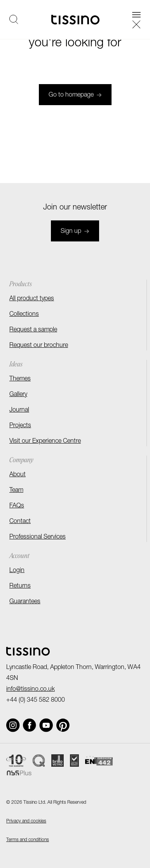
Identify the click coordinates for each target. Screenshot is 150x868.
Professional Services (37, 537)
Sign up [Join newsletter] (75, 232)
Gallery (18, 395)
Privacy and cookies (26, 821)
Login (17, 571)
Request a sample (33, 330)
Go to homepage (75, 95)
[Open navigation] (136, 19)
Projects (20, 426)
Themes (20, 379)
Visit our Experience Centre (45, 442)
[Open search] (14, 19)
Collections (24, 315)
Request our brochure (39, 346)
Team (16, 491)
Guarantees (25, 602)
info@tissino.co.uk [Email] (31, 690)
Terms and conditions (28, 840)
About (17, 475)
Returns (20, 586)
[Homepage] (75, 20)
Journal (19, 410)
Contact (20, 522)
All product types (32, 299)
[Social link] (13, 725)
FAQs (17, 506)
